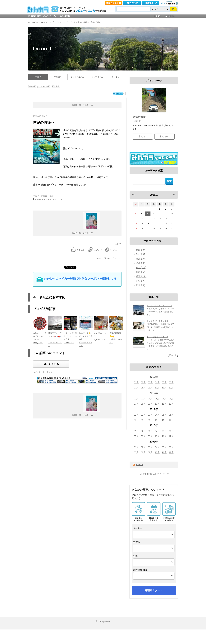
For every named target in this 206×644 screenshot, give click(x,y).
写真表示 (56, 86)
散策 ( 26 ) (141, 259)
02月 (143, 382)
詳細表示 (32, 86)
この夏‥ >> (88, 105)
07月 (136, 388)
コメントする (51, 364)
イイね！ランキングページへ (109, 258)
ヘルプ (163, 3)
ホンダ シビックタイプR (157, 321)
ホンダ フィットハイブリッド (159, 306)
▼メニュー (117, 77)
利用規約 (151, 474)
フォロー (143, 137)
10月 (157, 404)
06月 (171, 382)
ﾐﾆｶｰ (46, 196)
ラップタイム (97, 77)
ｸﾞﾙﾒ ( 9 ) (141, 281)
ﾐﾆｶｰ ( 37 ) (141, 254)
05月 (164, 382)
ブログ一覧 (71, 22)
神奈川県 (137, 121)
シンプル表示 (44, 86)
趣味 (62, 22)
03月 (150, 382)
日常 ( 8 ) (141, 285)
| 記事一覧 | (77, 105)
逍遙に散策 (139, 117)
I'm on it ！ (45, 49)
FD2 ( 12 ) (141, 267)
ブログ (55, 22)
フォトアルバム (77, 77)
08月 (143, 404)
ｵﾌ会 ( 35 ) (141, 263)
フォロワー (165, 137)
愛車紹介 (58, 77)
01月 (136, 382)
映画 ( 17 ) (141, 272)
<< (133, 195)
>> (174, 195)
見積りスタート (154, 590)
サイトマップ (163, 474)
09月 (150, 404)
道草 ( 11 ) (141, 276)
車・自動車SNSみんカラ (39, 22)
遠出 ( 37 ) (141, 250)
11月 (164, 404)
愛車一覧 (173, 355)
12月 (171, 404)
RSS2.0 (139, 465)
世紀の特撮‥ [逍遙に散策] (89, 22)
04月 (157, 382)
